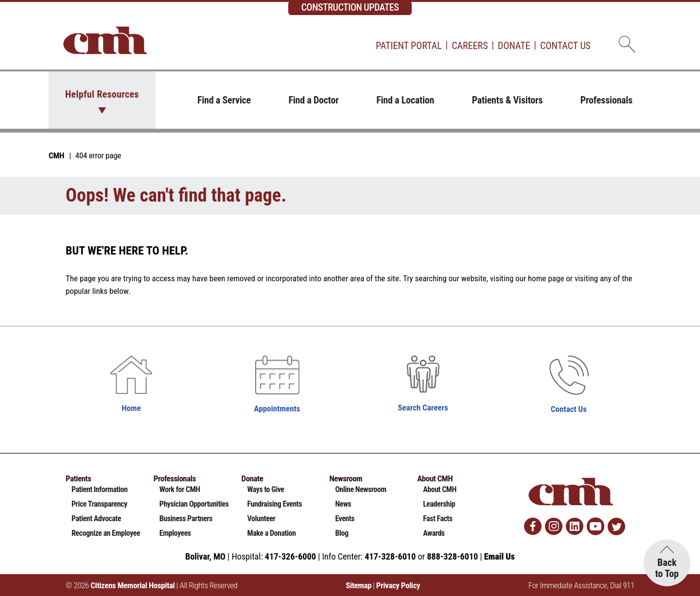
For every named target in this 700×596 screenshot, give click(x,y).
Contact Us (565, 46)
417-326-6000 (290, 556)
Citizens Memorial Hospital (132, 585)
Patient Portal (409, 46)
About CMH (440, 489)
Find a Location (405, 100)
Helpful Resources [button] (102, 94)
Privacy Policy (398, 585)
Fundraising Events (275, 504)
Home (131, 408)
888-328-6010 (452, 556)
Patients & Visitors (507, 100)
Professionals (606, 100)
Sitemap (359, 585)
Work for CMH (180, 489)
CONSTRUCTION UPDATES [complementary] (350, 7)
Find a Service (224, 100)
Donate (514, 46)
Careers (470, 46)
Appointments (277, 409)
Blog (341, 533)
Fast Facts (437, 519)
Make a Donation (272, 533)
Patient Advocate (96, 519)
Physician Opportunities (194, 504)
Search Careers (423, 408)
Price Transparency (99, 504)
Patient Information (99, 489)
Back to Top (667, 568)
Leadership (439, 504)
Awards (434, 533)
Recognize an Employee (106, 533)
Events (345, 519)
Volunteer (262, 519)
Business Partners (186, 519)
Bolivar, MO (205, 556)
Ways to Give (266, 489)
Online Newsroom (360, 489)
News (343, 504)
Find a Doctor (313, 100)
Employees (175, 533)
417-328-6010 (390, 556)
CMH (56, 155)
